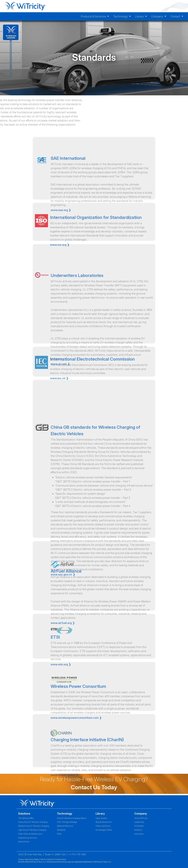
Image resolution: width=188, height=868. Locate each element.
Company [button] (158, 16)
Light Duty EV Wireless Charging (32, 830)
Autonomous (24, 842)
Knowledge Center (104, 830)
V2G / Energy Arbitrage (67, 822)
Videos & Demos (103, 826)
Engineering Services (28, 838)
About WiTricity (141, 818)
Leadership (139, 822)
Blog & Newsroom (104, 822)
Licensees (139, 834)
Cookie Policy (61, 859)
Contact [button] (176, 16)
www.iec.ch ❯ (59, 391)
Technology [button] (121, 16)
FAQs (59, 834)
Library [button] (140, 16)
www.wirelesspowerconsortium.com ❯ (76, 740)
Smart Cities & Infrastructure (30, 834)
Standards (61, 830)
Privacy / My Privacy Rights (29, 859)
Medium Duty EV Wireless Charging (34, 826)
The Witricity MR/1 (26, 818)
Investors (138, 830)
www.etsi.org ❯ (61, 685)
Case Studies (101, 818)
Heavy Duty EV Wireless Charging (33, 822)
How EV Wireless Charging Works (72, 818)
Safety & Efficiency (65, 826)
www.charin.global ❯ (64, 800)
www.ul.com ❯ (60, 412)
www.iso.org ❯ (60, 262)
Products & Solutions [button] (94, 16)
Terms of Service (47, 859)
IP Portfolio (139, 826)
